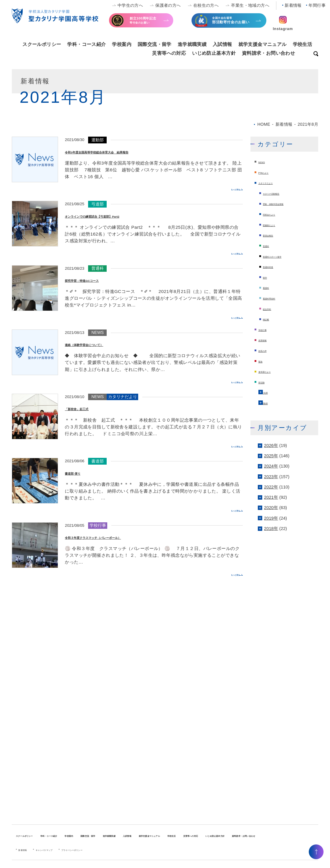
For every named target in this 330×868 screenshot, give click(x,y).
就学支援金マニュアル (263, 44)
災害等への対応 (169, 53)
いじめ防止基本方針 (214, 53)
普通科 (269, 246)
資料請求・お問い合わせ (269, 53)
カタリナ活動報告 (280, 193)
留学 (267, 277)
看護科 (269, 287)
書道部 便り (80, 473)
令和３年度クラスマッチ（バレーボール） (121, 537)
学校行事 (267, 329)
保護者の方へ (168, 5)
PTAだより (269, 172)
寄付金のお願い (152, 22)
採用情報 (267, 340)
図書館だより (276, 225)
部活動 (265, 382)
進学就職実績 (192, 44)
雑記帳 (269, 319)
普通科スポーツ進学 (283, 256)
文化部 (271, 392)
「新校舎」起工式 (88, 408)
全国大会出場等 (235, 23)
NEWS (265, 162)
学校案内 (122, 44)
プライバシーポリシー (108, 856)
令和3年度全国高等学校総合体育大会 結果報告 (128, 151)
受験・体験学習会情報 (285, 203)
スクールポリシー (42, 44)
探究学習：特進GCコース (99, 280)
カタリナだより (274, 183)
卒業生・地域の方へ (250, 5)
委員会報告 (274, 235)
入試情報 (222, 44)
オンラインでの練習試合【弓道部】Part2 (119, 216)
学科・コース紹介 (86, 44)
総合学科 (272, 309)
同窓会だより (276, 214)
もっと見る (228, 189)
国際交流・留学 (155, 44)
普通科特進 (274, 266)
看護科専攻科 (276, 298)
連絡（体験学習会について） (103, 344)
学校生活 (303, 44)
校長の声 (267, 350)
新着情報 (293, 5)
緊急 (263, 361)
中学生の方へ (130, 5)
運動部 (271, 403)
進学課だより (272, 371)
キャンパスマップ (61, 856)
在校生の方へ (206, 5)
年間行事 (317, 5)
